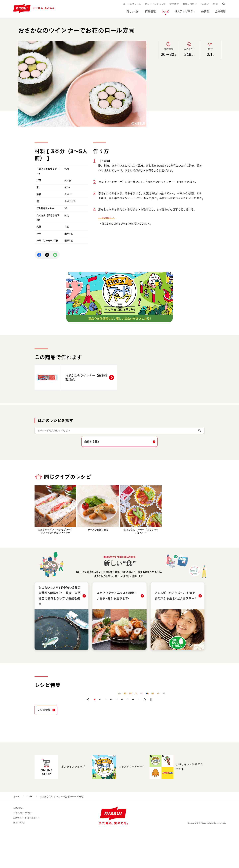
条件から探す (92, 442)
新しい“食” (133, 12)
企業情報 (220, 12)
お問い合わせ (190, 4)
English (205, 4)
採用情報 (174, 4)
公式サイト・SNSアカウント (26, 856)
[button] (88, 738)
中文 (215, 4)
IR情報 (205, 12)
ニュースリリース (132, 4)
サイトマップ (19, 861)
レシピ (165, 12)
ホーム (17, 835)
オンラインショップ (155, 4)
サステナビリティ (185, 12)
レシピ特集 (44, 748)
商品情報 (150, 12)
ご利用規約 (18, 846)
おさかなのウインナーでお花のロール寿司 (61, 835)
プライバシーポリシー (23, 851)
